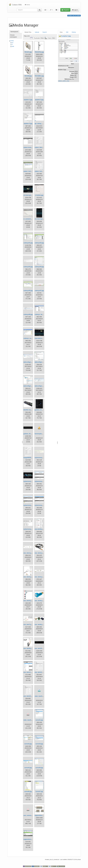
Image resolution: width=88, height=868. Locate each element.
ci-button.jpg (39, 195)
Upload (37, 32)
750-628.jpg (28, 76)
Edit (67, 32)
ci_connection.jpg (29, 219)
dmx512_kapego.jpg (30, 410)
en (13, 43)
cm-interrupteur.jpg (41, 219)
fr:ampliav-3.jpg (66, 36)
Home (27, 5)
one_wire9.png (28, 648)
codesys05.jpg (28, 291)
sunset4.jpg (28, 768)
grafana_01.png (40, 410)
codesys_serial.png (30, 338)
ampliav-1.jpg (28, 100)
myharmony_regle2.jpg (31, 505)
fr (12, 44)
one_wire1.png (28, 553)
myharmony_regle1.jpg (42, 481)
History (74, 32)
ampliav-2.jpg (39, 100)
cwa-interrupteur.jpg (41, 338)
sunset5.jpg (39, 768)
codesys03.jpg (28, 267)
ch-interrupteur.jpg (29, 195)
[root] (12, 41)
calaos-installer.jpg (29, 147)
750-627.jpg (28, 52)
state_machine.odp (41, 696)
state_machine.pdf (29, 720)
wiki (13, 46)
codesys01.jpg (28, 243)
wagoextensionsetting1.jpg (32, 839)
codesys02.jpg (39, 243)
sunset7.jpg (39, 792)
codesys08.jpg (28, 314)
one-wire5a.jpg (39, 529)
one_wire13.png (28, 696)
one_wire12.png (40, 672)
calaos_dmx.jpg (40, 147)
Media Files (28, 32)
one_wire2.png (39, 553)
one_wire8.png (39, 624)
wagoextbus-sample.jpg (42, 815)
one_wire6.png (39, 601)
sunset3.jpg (39, 744)
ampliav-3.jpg (28, 124)
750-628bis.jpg (39, 76)
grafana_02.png (28, 434)
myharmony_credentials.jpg (43, 458)
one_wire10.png (40, 648)
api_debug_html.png (41, 124)
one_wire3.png (28, 577)
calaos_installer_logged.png (44, 171)
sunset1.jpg (39, 720)
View (61, 32)
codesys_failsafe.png (41, 314)
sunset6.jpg (28, 792)
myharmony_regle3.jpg (42, 505)
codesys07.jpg (39, 291)
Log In (75, 10)
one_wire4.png (39, 577)
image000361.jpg (29, 458)
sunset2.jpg (28, 744)
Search (45, 32)
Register (65, 10)
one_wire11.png (28, 672)
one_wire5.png (28, 601)
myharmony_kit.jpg (30, 481)
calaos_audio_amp (64, 81)
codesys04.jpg (39, 267)
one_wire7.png (28, 624)
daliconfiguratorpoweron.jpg (32, 386)
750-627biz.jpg (39, 52)
